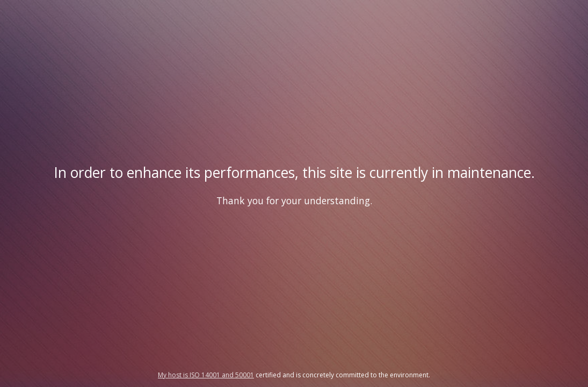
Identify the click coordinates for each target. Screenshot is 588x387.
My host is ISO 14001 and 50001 (206, 375)
